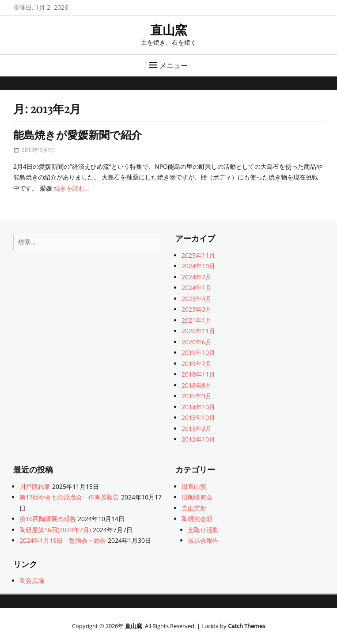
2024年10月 (198, 266)
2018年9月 (197, 385)
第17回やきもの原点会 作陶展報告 (69, 497)
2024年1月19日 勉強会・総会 (63, 540)
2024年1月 (197, 288)
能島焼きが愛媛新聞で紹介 (78, 134)
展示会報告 (203, 540)
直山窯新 (194, 508)
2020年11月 (198, 331)
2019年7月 (197, 364)
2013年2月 (197, 429)
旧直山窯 (194, 486)
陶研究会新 (197, 519)
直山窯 (169, 29)
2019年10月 (198, 352)
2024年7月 (197, 277)
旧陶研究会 (197, 497)
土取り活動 (203, 530)
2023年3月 (197, 309)
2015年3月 (197, 396)
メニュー (174, 65)
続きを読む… (72, 188)
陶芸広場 (32, 581)
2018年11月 (198, 374)
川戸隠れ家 (35, 486)
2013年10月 (198, 417)
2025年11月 (198, 255)
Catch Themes (246, 626)
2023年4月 (197, 299)
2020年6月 (197, 342)
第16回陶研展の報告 (48, 519)
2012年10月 (198, 439)
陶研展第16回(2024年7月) (55, 530)
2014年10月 (198, 407)
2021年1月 (197, 320)
